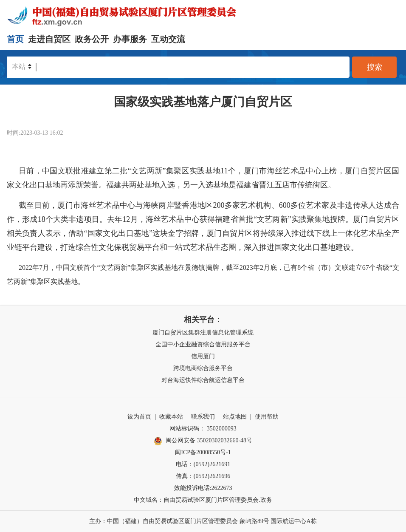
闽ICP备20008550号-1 (203, 452)
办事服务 (130, 39)
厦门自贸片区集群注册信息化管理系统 (203, 332)
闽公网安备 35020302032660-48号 (203, 441)
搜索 (375, 67)
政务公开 (92, 39)
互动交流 (168, 39)
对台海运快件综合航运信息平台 (203, 380)
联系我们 (203, 417)
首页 (15, 39)
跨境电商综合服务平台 (203, 368)
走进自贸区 (49, 39)
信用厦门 (203, 356)
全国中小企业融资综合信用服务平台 (203, 344)
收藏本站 (171, 417)
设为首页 (139, 417)
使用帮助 (267, 417)
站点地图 (235, 417)
